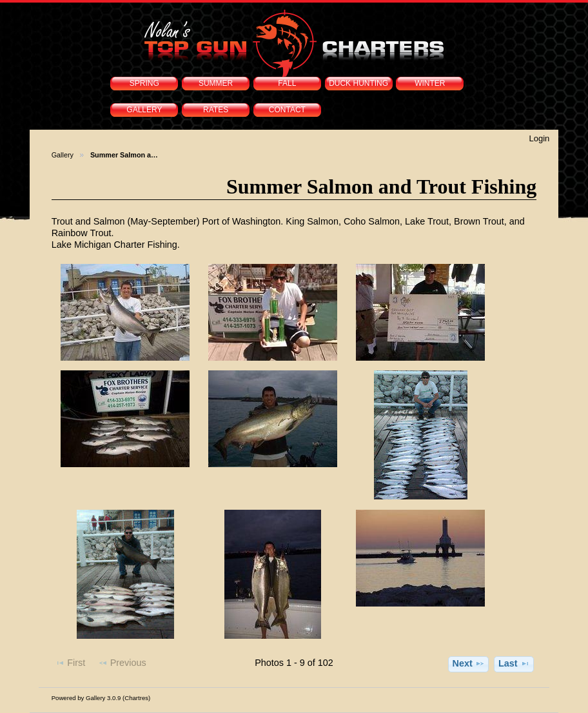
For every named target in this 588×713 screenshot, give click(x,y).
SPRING (144, 83)
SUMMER (216, 83)
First (70, 663)
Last (514, 663)
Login (539, 138)
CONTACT (287, 110)
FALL (287, 83)
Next (468, 663)
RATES (216, 110)
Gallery (63, 155)
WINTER (430, 83)
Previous (122, 663)
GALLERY (144, 110)
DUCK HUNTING (358, 83)
